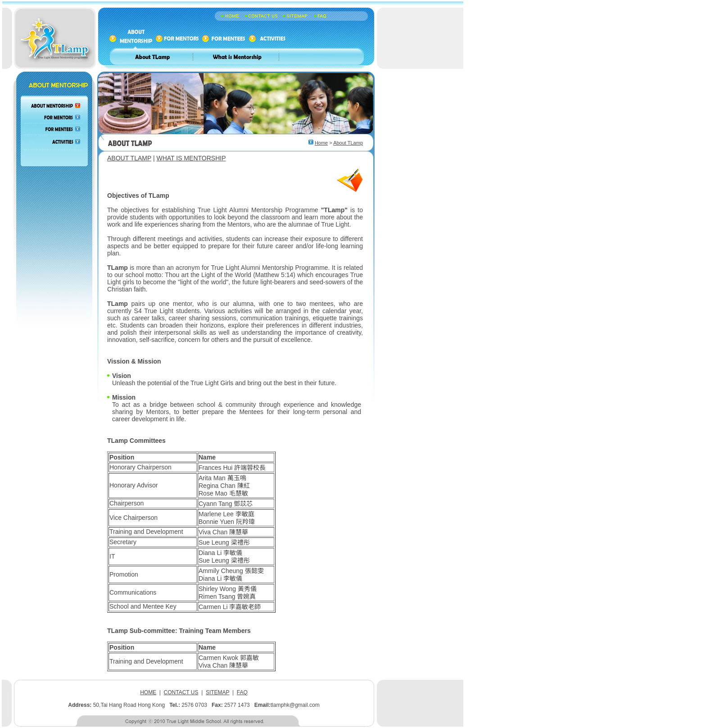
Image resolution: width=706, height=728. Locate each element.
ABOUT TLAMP (129, 158)
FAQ (242, 692)
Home (321, 143)
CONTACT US (181, 692)
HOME (148, 692)
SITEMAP (217, 692)
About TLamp (348, 143)
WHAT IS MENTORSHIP (191, 158)
